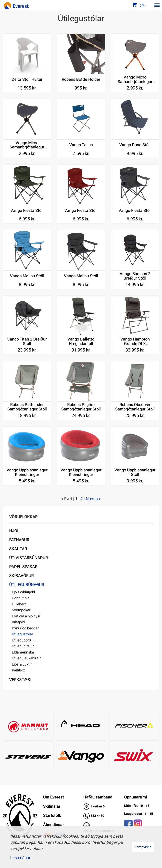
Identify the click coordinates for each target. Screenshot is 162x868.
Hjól (14, 531)
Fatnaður (19, 540)
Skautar (18, 549)
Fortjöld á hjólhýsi (26, 616)
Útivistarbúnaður (28, 558)
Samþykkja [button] (143, 847)
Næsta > (93, 499)
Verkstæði (20, 680)
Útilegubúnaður (27, 585)
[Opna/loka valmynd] (157, 5)
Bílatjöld (18, 622)
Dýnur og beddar (25, 628)
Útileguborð (21, 640)
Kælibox (18, 670)
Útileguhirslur (23, 646)
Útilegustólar (22, 634)
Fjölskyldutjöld (23, 592)
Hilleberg (19, 604)
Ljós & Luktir (22, 664)
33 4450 (98, 816)
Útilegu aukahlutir (26, 658)
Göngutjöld (21, 598)
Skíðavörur (21, 576)
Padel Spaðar (23, 567)
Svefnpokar (21, 610)
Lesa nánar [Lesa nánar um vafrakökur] (20, 858)
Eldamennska (23, 652)
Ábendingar (54, 825)
